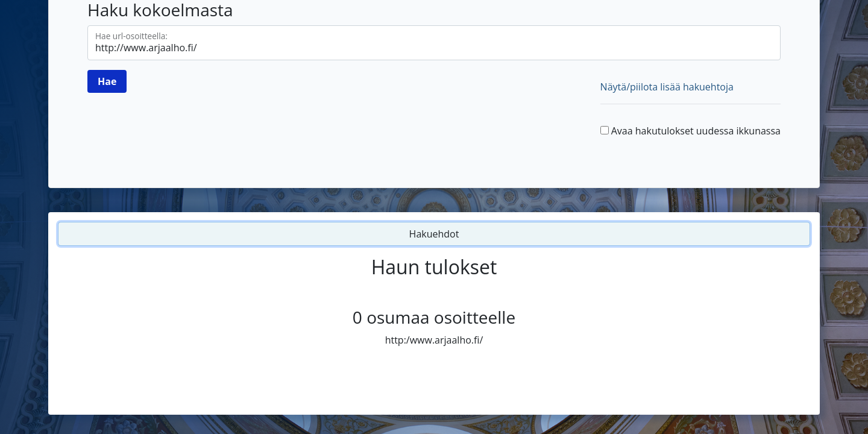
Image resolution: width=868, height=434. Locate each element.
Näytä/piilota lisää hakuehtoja (667, 87)
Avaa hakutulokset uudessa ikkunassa (696, 131)
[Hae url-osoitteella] (434, 43)
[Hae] (107, 81)
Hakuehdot (434, 234)
